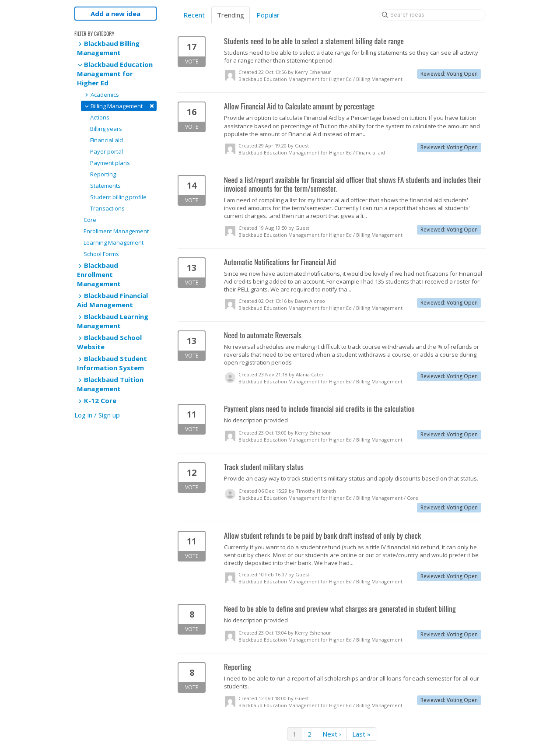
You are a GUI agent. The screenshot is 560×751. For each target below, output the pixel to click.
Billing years (106, 129)
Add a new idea (115, 14)
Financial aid (107, 140)
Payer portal (107, 151)
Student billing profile (118, 197)
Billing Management (119, 106)
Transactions (107, 208)
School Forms (101, 254)
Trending (231, 15)
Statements (105, 186)
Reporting (103, 174)
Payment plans (110, 163)
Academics (101, 95)
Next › (332, 734)
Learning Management (114, 242)
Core (90, 220)
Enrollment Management (116, 231)
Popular (268, 15)
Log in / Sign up (97, 415)
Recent (194, 15)
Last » (361, 734)
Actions (100, 117)
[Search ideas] (432, 15)
